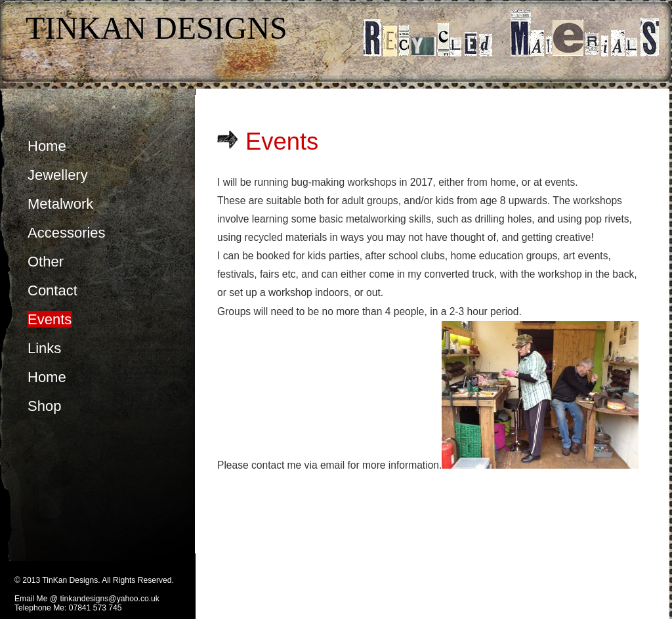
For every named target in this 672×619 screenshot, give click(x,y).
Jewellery (58, 175)
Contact (52, 290)
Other (46, 262)
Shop (44, 406)
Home (47, 146)
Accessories (67, 233)
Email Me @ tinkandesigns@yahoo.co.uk (87, 599)
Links (44, 348)
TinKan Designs (157, 28)
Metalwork (60, 204)
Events (50, 319)
